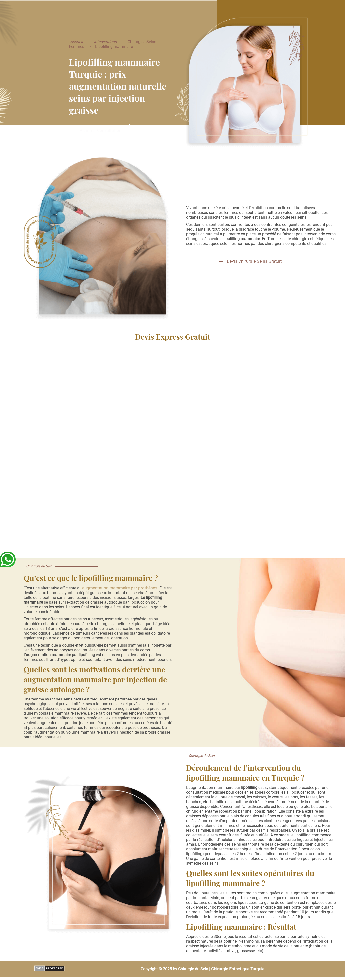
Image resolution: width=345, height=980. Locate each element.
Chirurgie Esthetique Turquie (238, 969)
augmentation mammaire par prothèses (120, 588)
